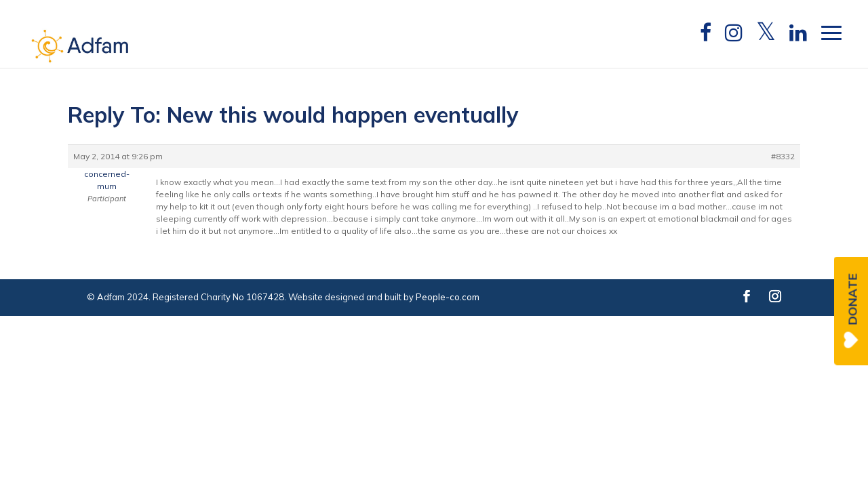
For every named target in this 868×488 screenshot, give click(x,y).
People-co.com (448, 297)
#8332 (783, 156)
